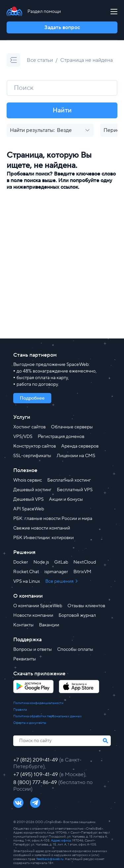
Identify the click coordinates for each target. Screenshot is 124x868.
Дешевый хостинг (32, 490)
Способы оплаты (75, 650)
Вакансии (49, 625)
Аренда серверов (80, 446)
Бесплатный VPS (75, 490)
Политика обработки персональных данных (47, 716)
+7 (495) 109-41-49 (36, 774)
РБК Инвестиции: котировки (43, 538)
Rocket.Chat (26, 572)
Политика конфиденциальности (38, 703)
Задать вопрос (62, 27)
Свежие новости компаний (42, 528)
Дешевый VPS (28, 499)
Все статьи (40, 60)
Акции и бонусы (66, 499)
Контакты (23, 625)
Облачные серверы (72, 427)
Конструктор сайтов (35, 446)
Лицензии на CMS (76, 456)
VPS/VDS (23, 437)
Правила (20, 710)
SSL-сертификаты (32, 456)
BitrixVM (82, 572)
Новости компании (33, 615)
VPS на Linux (27, 581)
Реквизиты (25, 659)
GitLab (61, 562)
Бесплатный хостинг (69, 480)
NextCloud (85, 562)
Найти (62, 110)
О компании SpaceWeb (38, 606)
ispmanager (56, 572)
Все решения (60, 581)
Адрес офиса (61, 840)
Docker (21, 562)
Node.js (41, 562)
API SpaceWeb (29, 509)
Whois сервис (28, 480)
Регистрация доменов (61, 437)
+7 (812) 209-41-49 (36, 760)
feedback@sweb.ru (50, 859)
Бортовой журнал (77, 615)
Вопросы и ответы (33, 650)
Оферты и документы (30, 723)
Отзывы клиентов (86, 606)
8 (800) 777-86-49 (36, 782)
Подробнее (32, 398)
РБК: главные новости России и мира (53, 519)
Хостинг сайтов (29, 427)
